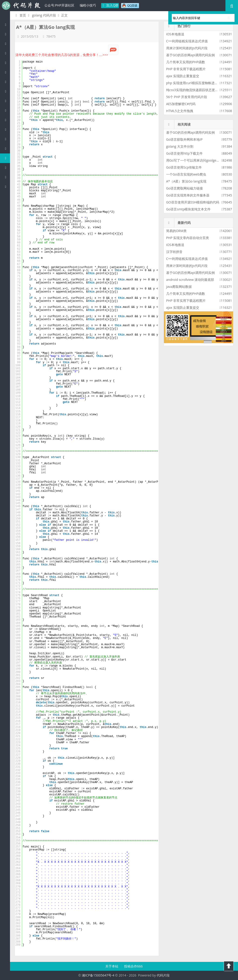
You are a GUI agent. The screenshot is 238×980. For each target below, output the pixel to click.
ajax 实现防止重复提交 (183, 76)
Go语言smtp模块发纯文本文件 (188, 209)
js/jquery (7, 63)
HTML (7, 110)
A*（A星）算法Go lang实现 (186, 181)
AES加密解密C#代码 (181, 104)
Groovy (7, 129)
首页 (20, 15)
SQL (7, 139)
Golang (7, 158)
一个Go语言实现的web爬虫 (186, 174)
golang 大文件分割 (180, 146)
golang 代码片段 (44, 15)
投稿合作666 (133, 966)
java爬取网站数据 (179, 287)
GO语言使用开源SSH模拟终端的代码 (193, 202)
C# (7, 72)
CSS (7, 120)
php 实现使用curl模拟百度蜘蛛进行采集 (195, 83)
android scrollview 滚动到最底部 (190, 280)
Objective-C (7, 177)
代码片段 (21, 6)
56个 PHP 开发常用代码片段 (187, 97)
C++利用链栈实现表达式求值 (187, 41)
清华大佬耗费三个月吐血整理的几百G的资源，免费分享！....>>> (67, 55)
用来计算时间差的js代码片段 (187, 48)
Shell (7, 168)
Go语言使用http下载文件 (185, 153)
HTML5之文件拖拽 (180, 111)
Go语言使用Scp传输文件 (184, 167)
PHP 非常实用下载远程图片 (186, 69)
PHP (7, 34)
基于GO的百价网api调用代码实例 (190, 55)
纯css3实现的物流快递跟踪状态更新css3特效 (199, 90)
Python (7, 91)
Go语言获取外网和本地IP (184, 139)
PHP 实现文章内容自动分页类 (188, 238)
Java (7, 44)
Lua (7, 148)
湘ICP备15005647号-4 (98, 975)
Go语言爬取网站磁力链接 (185, 188)
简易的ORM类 (176, 231)
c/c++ (7, 53)
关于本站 (112, 966)
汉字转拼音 (174, 252)
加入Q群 (110, 5)
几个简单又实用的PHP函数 (186, 62)
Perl (7, 82)
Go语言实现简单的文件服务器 (188, 195)
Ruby (7, 101)
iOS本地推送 (175, 34)
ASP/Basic (7, 187)
